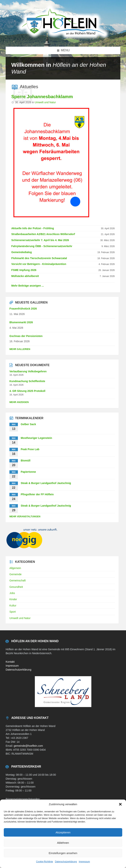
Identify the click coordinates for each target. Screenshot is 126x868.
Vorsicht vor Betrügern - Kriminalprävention (39, 264)
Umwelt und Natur (45, 102)
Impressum (84, 862)
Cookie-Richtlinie (44, 862)
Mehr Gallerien (20, 349)
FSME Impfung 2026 (24, 270)
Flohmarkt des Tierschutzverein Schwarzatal (39, 258)
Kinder (13, 599)
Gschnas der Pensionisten (26, 336)
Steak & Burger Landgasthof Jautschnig (46, 483)
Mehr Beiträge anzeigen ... (28, 286)
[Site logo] (63, 39)
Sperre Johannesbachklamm (42, 97)
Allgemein (15, 568)
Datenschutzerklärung (66, 862)
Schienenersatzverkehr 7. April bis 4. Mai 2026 (40, 240)
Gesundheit (16, 587)
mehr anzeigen (19, 402)
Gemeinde (16, 574)
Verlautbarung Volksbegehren (28, 371)
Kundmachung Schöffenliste (27, 381)
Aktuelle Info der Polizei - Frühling (33, 228)
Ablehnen (63, 843)
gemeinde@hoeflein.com (28, 746)
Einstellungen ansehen (63, 853)
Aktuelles (29, 87)
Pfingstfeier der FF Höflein (37, 494)
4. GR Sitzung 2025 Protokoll (27, 391)
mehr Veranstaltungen (25, 517)
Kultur (13, 605)
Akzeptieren (63, 832)
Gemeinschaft (18, 580)
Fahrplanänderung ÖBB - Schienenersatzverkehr (42, 246)
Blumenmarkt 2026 (21, 322)
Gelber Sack (28, 424)
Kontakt (10, 662)
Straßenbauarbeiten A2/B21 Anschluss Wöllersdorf (43, 234)
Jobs (12, 593)
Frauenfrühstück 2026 (23, 309)
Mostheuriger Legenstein (36, 438)
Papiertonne (28, 472)
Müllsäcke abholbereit (25, 276)
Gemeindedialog (22, 252)
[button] (120, 804)
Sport (13, 612)
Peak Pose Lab (30, 449)
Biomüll (26, 461)
